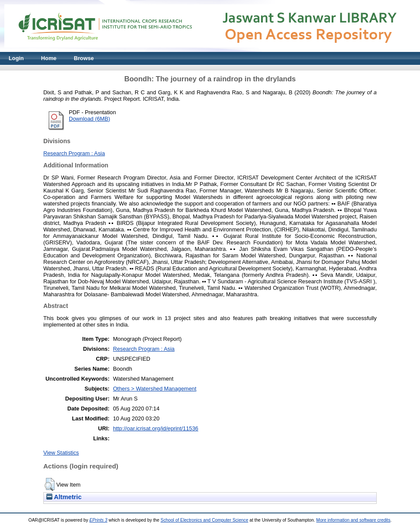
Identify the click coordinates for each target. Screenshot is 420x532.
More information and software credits (353, 520)
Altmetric (64, 497)
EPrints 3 (98, 520)
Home (49, 58)
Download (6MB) (89, 119)
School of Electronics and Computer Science (205, 520)
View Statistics (61, 453)
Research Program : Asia (74, 153)
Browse (84, 58)
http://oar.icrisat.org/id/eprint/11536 (156, 428)
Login (16, 58)
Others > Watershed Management (155, 389)
